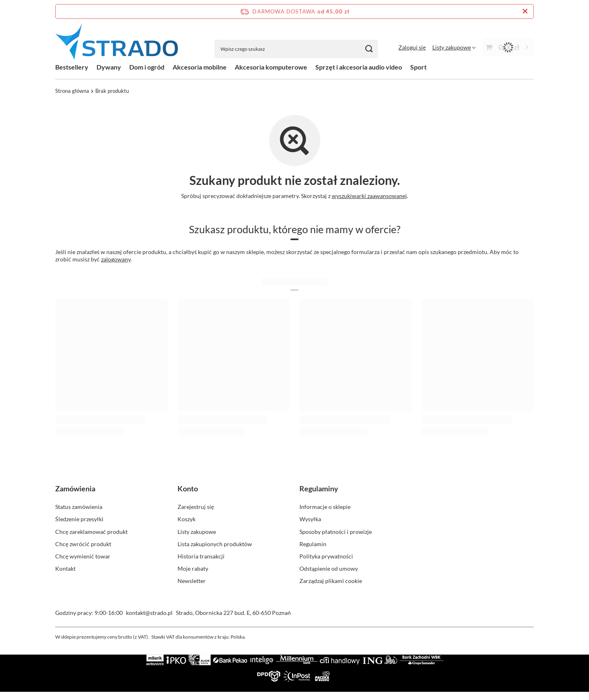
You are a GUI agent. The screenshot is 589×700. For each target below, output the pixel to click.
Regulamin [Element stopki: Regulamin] (313, 544)
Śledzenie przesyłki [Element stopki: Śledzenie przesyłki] (79, 519)
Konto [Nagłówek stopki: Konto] (188, 488)
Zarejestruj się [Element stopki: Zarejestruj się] (196, 507)
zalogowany (116, 259)
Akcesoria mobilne (200, 67)
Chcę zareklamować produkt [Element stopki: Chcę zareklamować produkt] (91, 532)
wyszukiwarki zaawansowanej (369, 196)
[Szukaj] (369, 49)
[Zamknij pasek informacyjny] (525, 11)
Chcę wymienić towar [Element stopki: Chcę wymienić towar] (83, 556)
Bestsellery (72, 67)
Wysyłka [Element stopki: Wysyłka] (310, 519)
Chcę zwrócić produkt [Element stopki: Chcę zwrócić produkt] (83, 544)
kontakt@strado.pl (149, 613)
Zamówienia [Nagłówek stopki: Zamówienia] (75, 488)
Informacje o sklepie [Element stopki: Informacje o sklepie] (325, 507)
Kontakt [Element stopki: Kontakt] (65, 568)
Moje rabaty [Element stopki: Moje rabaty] (193, 568)
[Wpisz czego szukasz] (296, 49)
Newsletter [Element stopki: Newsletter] (192, 581)
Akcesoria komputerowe (271, 67)
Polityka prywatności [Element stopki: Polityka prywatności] (326, 556)
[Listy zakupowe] (454, 47)
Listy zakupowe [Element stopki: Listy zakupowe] (197, 532)
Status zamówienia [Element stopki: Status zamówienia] (79, 507)
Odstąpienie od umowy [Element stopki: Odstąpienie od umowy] (329, 568)
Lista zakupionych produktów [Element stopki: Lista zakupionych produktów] (215, 544)
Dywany (109, 67)
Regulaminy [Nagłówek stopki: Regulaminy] (319, 488)
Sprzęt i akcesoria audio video (359, 67)
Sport (418, 67)
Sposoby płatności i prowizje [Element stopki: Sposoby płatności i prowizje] (336, 532)
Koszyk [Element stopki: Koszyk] (187, 519)
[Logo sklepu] (117, 41)
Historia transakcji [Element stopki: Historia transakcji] (201, 556)
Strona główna (72, 91)
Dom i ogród (147, 67)
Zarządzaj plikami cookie (331, 581)
